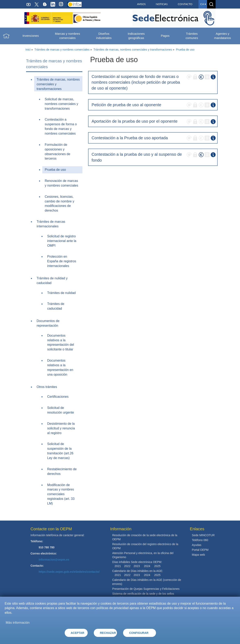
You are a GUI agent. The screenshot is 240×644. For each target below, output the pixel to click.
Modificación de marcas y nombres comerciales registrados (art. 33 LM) (61, 494)
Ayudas (196, 545)
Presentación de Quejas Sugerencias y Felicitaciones (146, 589)
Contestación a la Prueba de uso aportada (130, 138)
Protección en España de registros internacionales (62, 261)
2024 (147, 566)
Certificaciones (58, 397)
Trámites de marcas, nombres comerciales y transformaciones (133, 50)
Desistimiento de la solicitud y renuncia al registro (61, 428)
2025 (157, 566)
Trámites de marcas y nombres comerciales (62, 50)
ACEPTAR (78, 633)
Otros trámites (47, 387)
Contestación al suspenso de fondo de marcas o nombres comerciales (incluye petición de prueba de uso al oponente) (136, 82)
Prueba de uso (185, 50)
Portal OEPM (200, 550)
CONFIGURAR (139, 633)
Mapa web (198, 555)
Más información (18, 623)
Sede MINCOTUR (203, 535)
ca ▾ (203, 4)
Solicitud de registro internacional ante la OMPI (62, 241)
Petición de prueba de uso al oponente (126, 105)
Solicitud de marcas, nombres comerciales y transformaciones (62, 104)
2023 (137, 566)
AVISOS (141, 4)
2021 (118, 566)
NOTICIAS (162, 4)
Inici (28, 50)
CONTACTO (185, 4)
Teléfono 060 (200, 540)
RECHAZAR (108, 633)
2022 (127, 566)
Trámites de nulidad (61, 293)
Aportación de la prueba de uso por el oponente (135, 121)
